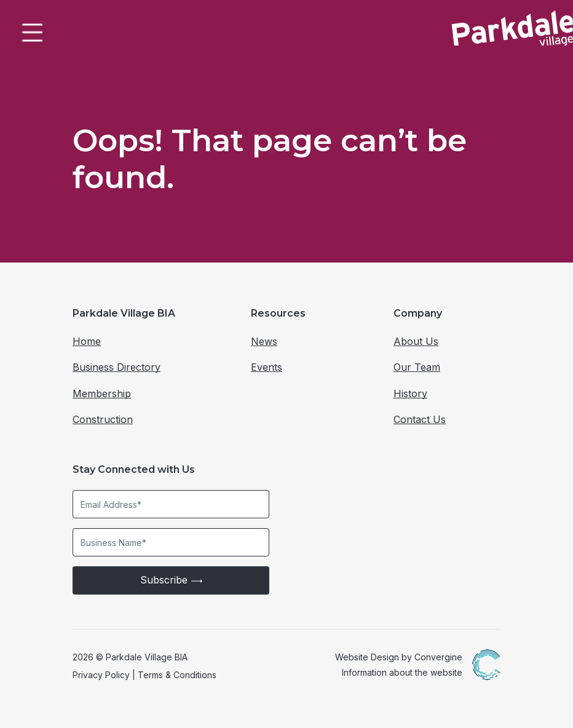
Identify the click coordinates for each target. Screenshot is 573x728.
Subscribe (171, 580)
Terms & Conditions (177, 675)
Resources (278, 313)
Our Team (417, 367)
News (264, 341)
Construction (103, 419)
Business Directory (117, 367)
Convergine (438, 657)
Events (267, 367)
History (410, 394)
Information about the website (402, 672)
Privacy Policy (101, 675)
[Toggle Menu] (31, 31)
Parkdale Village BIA (124, 313)
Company (418, 313)
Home (87, 341)
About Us (416, 341)
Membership (102, 394)
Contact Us (420, 419)
